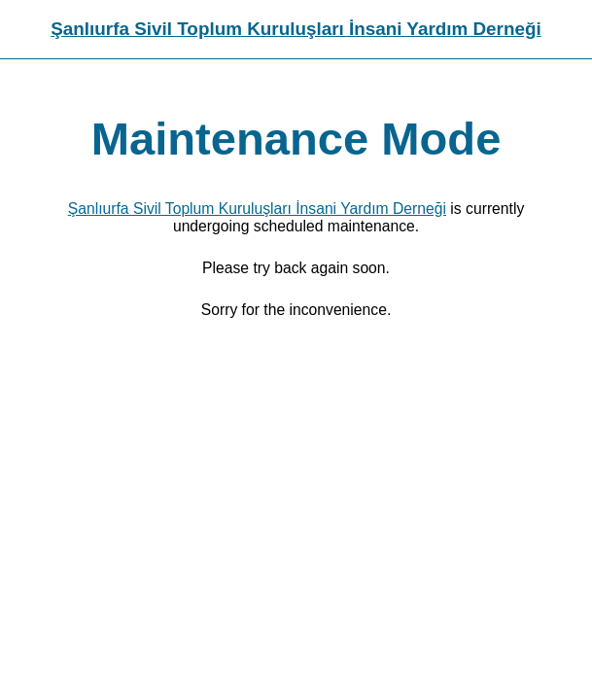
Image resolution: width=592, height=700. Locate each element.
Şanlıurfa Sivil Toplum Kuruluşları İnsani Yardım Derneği (296, 29)
